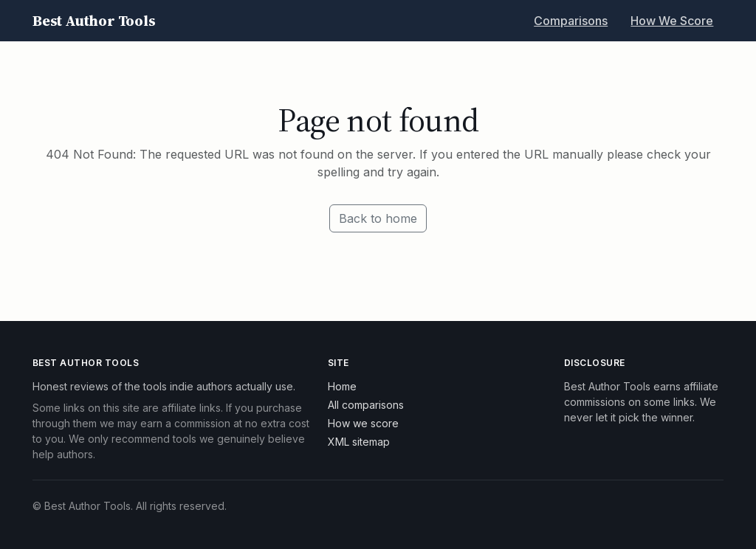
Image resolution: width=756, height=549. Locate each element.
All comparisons (366, 405)
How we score (363, 423)
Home (342, 386)
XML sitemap (359, 442)
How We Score (672, 21)
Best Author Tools (94, 21)
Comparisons (571, 21)
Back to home (378, 218)
